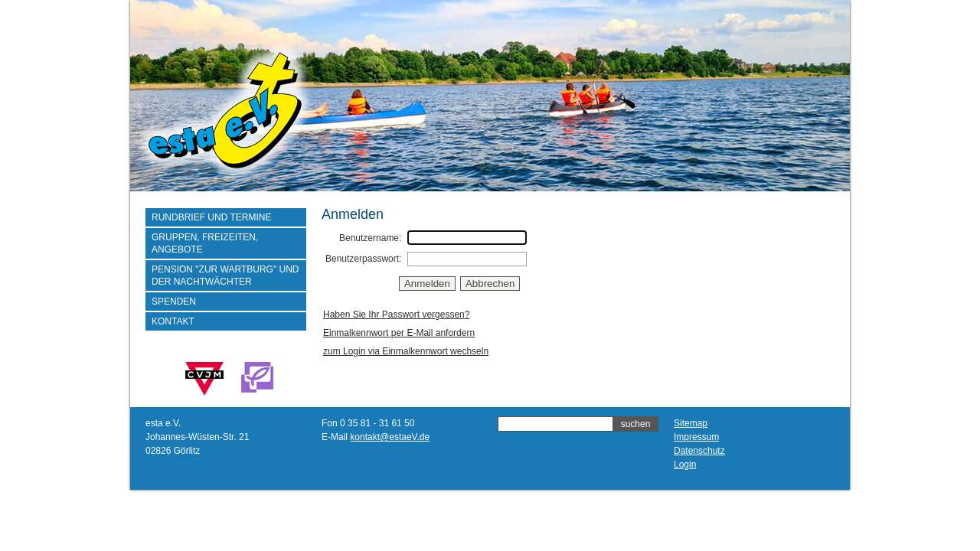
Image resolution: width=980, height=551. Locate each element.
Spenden (174, 302)
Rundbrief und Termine (211, 217)
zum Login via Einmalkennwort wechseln (406, 351)
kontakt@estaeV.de (390, 437)
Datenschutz (699, 451)
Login (685, 465)
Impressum (696, 437)
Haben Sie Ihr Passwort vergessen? (396, 315)
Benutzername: (370, 238)
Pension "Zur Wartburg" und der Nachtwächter (225, 275)
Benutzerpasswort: (363, 259)
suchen (636, 424)
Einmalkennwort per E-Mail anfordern (399, 333)
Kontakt (173, 321)
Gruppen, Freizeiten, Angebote (205, 243)
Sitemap (691, 423)
